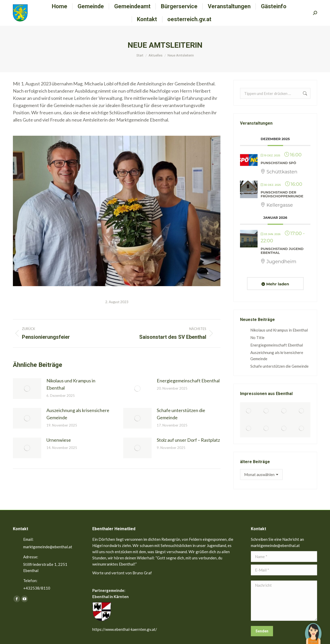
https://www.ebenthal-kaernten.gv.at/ (125, 629)
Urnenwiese (59, 440)
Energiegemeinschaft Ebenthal (188, 381)
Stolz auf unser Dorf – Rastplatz (188, 440)
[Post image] (27, 389)
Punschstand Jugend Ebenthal (282, 251)
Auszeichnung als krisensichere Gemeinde (78, 414)
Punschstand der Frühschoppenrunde (282, 194)
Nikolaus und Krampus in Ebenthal (71, 384)
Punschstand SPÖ (278, 163)
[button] (313, 630)
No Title (257, 337)
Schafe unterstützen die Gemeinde (181, 414)
